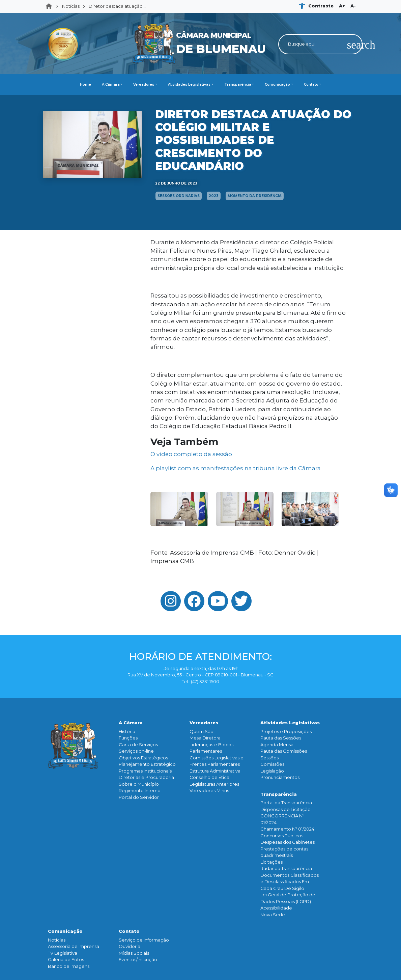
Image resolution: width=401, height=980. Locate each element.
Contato (311, 85)
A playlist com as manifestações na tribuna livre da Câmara (236, 468)
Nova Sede (273, 915)
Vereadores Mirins (209, 790)
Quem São (202, 731)
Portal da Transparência (286, 803)
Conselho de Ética (209, 777)
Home (51, 6)
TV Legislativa (63, 953)
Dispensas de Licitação (285, 809)
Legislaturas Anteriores (214, 784)
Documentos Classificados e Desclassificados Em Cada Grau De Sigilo (290, 882)
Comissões (272, 764)
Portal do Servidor (139, 797)
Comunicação (277, 85)
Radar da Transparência (286, 868)
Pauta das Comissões (284, 751)
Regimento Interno (140, 790)
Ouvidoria (130, 946)
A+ (342, 6)
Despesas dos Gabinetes (288, 842)
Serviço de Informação (144, 940)
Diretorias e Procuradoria (146, 777)
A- (353, 6)
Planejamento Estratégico (147, 764)
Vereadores (144, 85)
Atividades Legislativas (189, 85)
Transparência (238, 85)
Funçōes (128, 738)
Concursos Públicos (282, 836)
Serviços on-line (136, 751)
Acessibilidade (276, 908)
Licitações (271, 862)
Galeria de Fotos (66, 959)
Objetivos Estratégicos (143, 758)
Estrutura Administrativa (215, 771)
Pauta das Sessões (281, 738)
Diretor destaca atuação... (117, 6)
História (127, 731)
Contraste (321, 6)
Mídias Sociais (134, 953)
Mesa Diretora (205, 738)
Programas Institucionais (145, 771)
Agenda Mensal (277, 745)
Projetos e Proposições (286, 731)
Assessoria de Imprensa (74, 946)
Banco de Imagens (69, 966)
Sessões (269, 758)
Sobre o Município (139, 784)
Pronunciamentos (280, 777)
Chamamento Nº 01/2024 (287, 829)
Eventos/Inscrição (138, 959)
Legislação (272, 771)
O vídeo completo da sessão (191, 454)
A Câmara (111, 85)
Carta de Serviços (138, 745)
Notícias (71, 6)
